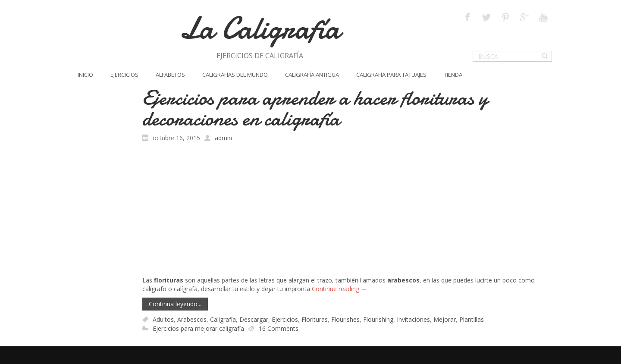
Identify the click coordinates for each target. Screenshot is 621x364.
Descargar (254, 319)
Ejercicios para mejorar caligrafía (198, 328)
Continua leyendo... (175, 304)
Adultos (163, 319)
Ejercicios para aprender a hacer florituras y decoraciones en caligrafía (315, 108)
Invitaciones (413, 319)
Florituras (315, 319)
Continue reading (339, 289)
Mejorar (445, 319)
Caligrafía (223, 319)
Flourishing (378, 319)
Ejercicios (285, 319)
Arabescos (192, 319)
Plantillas (472, 319)
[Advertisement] (347, 211)
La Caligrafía (260, 28)
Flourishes (345, 319)
